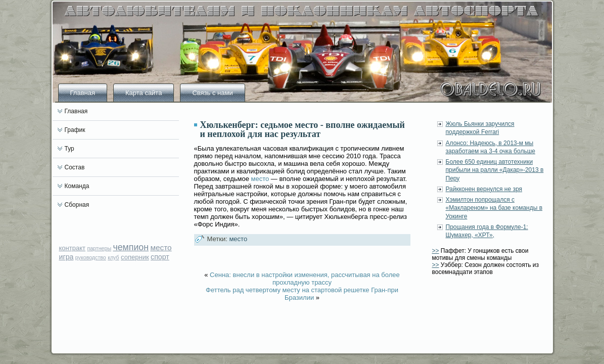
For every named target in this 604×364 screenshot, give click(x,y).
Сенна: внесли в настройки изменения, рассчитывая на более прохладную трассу (305, 279)
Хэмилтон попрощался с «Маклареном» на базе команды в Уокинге (494, 208)
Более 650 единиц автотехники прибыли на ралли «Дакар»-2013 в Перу (495, 170)
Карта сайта (144, 93)
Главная (83, 93)
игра (66, 257)
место (161, 247)
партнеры (99, 248)
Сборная (77, 205)
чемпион (131, 247)
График (75, 130)
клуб (113, 257)
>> (436, 251)
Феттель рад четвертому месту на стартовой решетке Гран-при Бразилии (302, 294)
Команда (77, 186)
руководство (91, 257)
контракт (73, 248)
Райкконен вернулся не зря (484, 189)
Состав (75, 167)
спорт (160, 257)
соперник (135, 257)
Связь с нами (212, 93)
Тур (69, 149)
